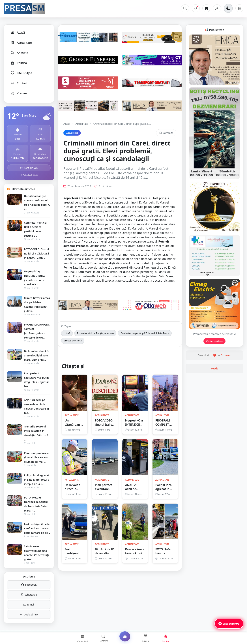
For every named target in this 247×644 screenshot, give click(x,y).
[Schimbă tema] (228, 8)
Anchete (19, 53)
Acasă (18, 33)
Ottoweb (226, 355)
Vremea (19, 93)
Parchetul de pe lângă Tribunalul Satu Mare (145, 333)
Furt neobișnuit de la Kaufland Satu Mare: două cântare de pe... (37, 528)
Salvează (166, 133)
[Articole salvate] (206, 8)
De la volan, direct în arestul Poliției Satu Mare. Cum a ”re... (37, 355)
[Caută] (185, 8)
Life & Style (21, 73)
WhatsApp (29, 595)
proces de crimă (73, 341)
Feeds (214, 368)
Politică (19, 63)
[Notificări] (196, 8)
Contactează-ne (215, 341)
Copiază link (29, 614)
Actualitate (21, 43)
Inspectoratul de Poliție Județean (95, 333)
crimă (67, 333)
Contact (19, 83)
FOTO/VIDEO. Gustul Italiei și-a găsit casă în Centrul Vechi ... (36, 253)
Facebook (29, 585)
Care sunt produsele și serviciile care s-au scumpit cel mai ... (37, 457)
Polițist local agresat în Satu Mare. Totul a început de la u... (37, 480)
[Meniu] (239, 8)
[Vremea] (217, 8)
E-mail (29, 605)
